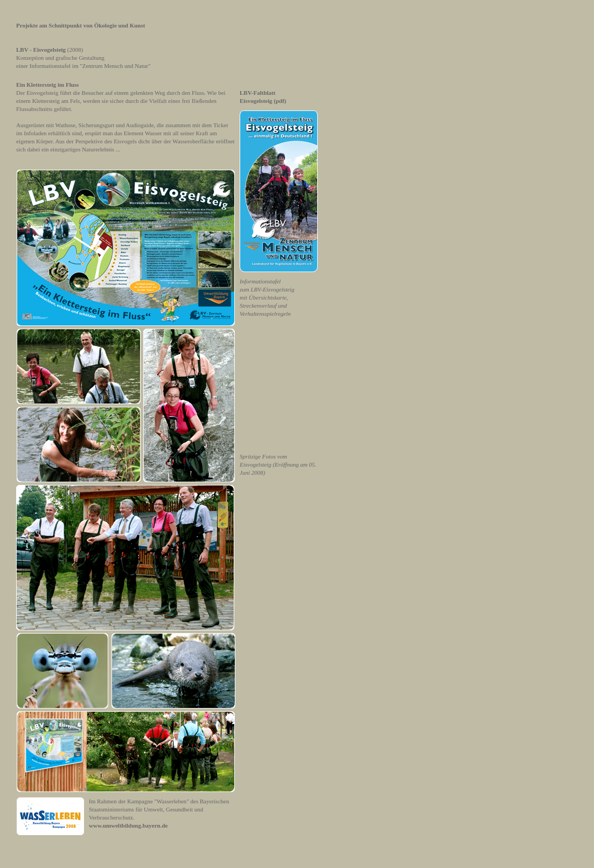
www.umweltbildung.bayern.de (128, 825)
